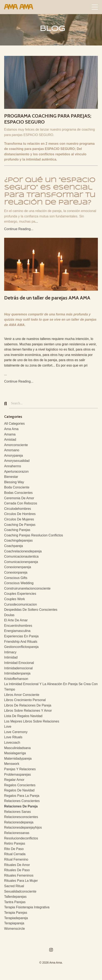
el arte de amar (16, 620)
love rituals (13, 737)
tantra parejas (15, 902)
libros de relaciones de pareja (28, 705)
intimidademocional (18, 668)
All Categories (14, 424)
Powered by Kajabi (51, 969)
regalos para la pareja (22, 796)
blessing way (14, 482)
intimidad (11, 657)
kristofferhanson (16, 679)
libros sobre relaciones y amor (28, 711)
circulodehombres (18, 509)
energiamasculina (17, 631)
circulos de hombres (20, 514)
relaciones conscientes (22, 801)
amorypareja (14, 456)
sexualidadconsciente (20, 891)
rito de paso (14, 849)
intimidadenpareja (17, 673)
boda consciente (17, 487)
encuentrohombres (18, 626)
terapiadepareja (16, 918)
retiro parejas (15, 843)
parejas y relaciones (20, 769)
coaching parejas (17, 530)
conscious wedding (19, 583)
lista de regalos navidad (23, 716)
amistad (10, 440)
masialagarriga (15, 753)
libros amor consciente (22, 695)
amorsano (12, 450)
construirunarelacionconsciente (27, 588)
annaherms (13, 466)
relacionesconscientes (21, 817)
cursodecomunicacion (20, 604)
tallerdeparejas (15, 897)
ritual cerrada (15, 854)
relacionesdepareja (19, 822)
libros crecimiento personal (25, 700)
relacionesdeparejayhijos (23, 827)
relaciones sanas (17, 812)
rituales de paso (17, 870)
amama (10, 434)
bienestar (11, 477)
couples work (14, 599)
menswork (12, 764)
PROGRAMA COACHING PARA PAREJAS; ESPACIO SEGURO (48, 119)
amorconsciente (16, 445)
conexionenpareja (18, 567)
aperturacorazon (16, 472)
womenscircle (14, 929)
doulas (9, 615)
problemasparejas (17, 775)
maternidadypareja (18, 759)
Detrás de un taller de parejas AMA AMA (47, 298)
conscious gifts (16, 578)
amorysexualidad (17, 461)
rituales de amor (17, 865)
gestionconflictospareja (21, 647)
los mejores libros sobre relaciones (32, 721)
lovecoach (12, 743)
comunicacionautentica (21, 556)
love (8, 727)
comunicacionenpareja (21, 562)
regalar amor (14, 780)
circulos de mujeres (19, 519)
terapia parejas (16, 913)
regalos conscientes (20, 785)
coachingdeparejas (18, 540)
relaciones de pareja (21, 806)
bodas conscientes (18, 493)
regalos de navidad (19, 790)
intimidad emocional (19, 663)
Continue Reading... (19, 229)
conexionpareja (16, 572)
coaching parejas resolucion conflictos (34, 535)
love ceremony (16, 732)
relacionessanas (17, 833)
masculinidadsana (17, 748)
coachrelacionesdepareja (23, 551)
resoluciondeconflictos (21, 838)
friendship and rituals (21, 642)
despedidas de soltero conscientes (31, 610)
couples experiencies (20, 594)
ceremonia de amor (19, 498)
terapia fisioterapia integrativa (27, 907)
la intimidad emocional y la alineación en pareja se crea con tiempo (51, 687)
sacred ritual (14, 886)
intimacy (10, 652)
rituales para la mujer (21, 881)
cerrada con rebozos (21, 503)
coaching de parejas (20, 525)
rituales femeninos (19, 875)
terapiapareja (14, 923)
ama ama (11, 429)
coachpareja (14, 546)
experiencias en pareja (21, 636)
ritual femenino (16, 859)
